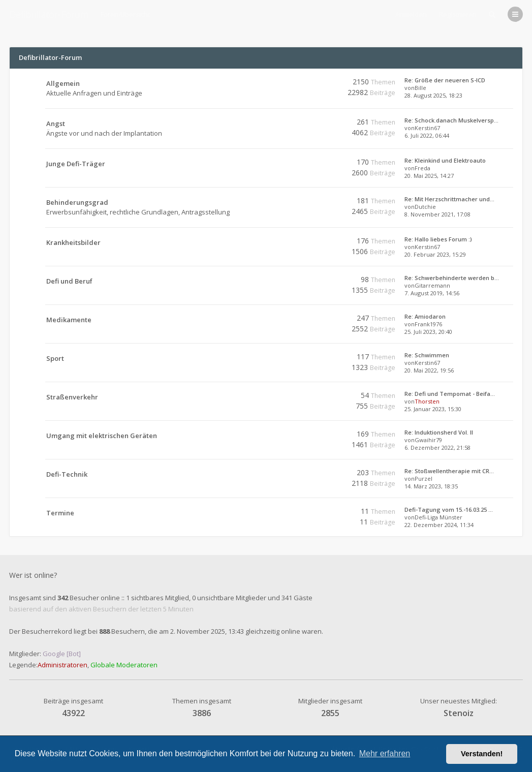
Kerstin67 (427, 128)
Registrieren (458, 14)
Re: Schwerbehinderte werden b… (452, 278)
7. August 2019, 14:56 (432, 293)
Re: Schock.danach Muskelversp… (451, 120)
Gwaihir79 (428, 440)
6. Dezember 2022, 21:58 (437, 447)
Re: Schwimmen (427, 355)
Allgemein (63, 83)
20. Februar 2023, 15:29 (435, 254)
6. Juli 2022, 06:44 (427, 135)
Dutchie (425, 207)
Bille (420, 88)
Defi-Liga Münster (439, 517)
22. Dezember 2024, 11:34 (439, 525)
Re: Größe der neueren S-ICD (445, 80)
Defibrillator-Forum (49, 14)
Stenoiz (459, 713)
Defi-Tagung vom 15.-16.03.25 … (449, 509)
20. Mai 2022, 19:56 (429, 370)
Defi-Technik (67, 474)
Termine (60, 513)
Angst (56, 123)
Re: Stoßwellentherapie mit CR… (449, 471)
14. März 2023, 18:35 (431, 486)
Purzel (424, 478)
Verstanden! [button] (482, 754)
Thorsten (427, 401)
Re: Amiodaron (425, 316)
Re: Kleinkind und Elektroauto (445, 160)
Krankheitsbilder (73, 242)
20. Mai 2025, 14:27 (429, 176)
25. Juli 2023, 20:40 (428, 332)
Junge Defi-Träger (76, 164)
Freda (423, 168)
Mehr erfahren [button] (385, 753)
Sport (55, 358)
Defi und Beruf (69, 281)
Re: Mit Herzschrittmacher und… (449, 199)
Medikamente (69, 320)
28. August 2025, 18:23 (433, 95)
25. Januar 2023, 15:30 (433, 409)
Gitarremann (432, 285)
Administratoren (62, 665)
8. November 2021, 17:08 (437, 214)
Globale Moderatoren (124, 665)
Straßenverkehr (72, 397)
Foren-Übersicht (125, 14)
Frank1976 (428, 324)
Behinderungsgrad (77, 202)
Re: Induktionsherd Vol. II (439, 432)
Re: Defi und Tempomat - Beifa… (450, 394)
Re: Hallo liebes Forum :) (438, 239)
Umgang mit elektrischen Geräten (102, 436)
